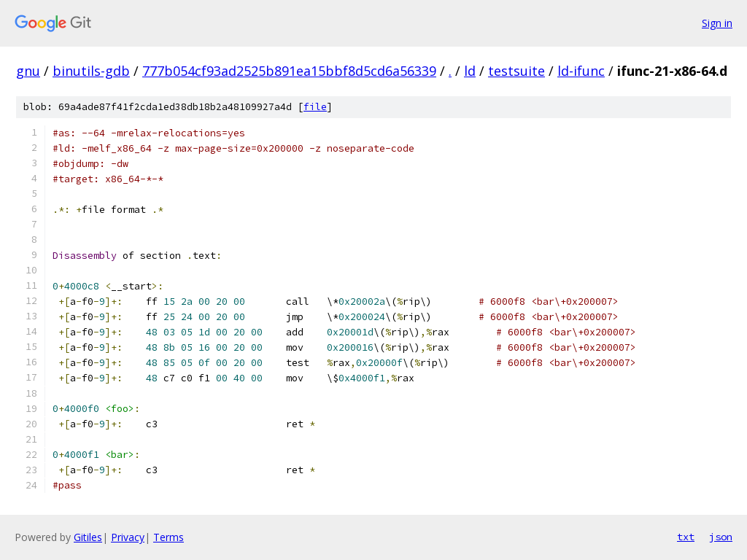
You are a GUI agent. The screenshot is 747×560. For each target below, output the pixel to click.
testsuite (516, 71)
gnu (28, 71)
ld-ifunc (581, 71)
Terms (169, 537)
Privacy (128, 537)
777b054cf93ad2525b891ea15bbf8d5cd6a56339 (289, 71)
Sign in (717, 23)
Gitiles (88, 537)
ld (470, 71)
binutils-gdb (91, 71)
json (721, 537)
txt (686, 537)
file (315, 107)
